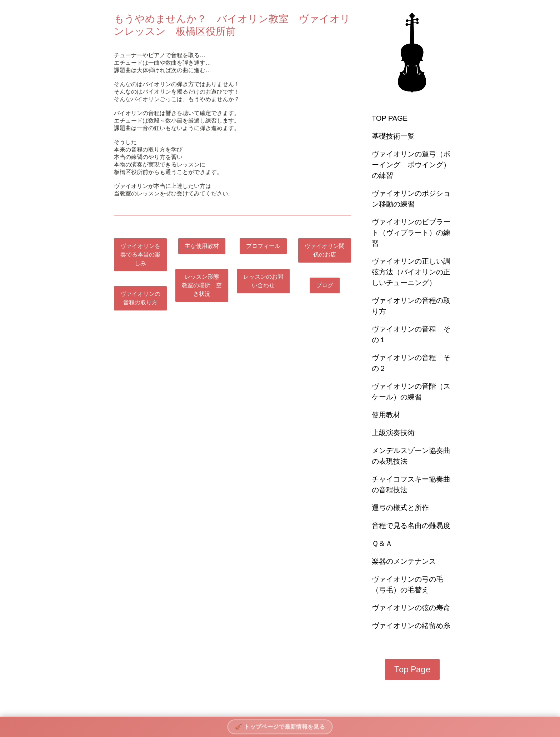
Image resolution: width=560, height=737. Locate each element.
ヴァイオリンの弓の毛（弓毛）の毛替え (407, 584)
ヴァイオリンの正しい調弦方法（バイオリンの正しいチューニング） (411, 272)
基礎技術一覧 (393, 136)
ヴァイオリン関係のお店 (325, 250)
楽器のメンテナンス (404, 561)
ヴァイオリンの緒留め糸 (411, 626)
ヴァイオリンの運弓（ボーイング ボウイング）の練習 (411, 165)
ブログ (325, 285)
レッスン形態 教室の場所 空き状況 (203, 285)
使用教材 (386, 415)
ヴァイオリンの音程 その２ (411, 363)
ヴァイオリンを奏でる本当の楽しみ (140, 255)
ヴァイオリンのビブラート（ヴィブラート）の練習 (411, 233)
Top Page (412, 669)
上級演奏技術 (393, 433)
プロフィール (263, 246)
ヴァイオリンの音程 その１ (411, 334)
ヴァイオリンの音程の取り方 (411, 306)
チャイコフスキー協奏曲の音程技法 (411, 484)
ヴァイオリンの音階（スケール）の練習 (411, 392)
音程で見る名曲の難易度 (411, 526)
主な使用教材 (202, 246)
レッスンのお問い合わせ (263, 281)
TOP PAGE (390, 118)
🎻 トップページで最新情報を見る (280, 726)
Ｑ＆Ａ (382, 543)
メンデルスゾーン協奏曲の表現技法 (411, 456)
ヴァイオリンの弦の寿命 (411, 608)
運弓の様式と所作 (400, 508)
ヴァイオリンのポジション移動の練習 (411, 199)
